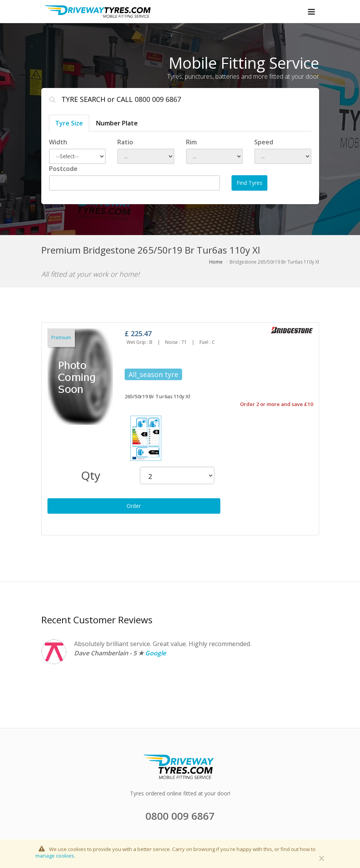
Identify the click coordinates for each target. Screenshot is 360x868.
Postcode (63, 169)
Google (155, 653)
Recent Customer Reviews (97, 620)
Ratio (125, 142)
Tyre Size (69, 123)
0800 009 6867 (158, 99)
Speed (264, 142)
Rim (191, 142)
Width (58, 142)
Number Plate (117, 123)
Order (134, 506)
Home (216, 262)
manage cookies (55, 856)
